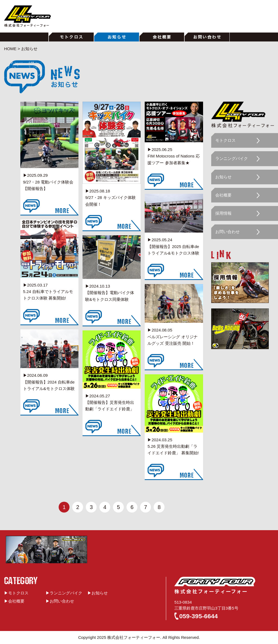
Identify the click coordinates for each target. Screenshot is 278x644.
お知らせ (223, 177)
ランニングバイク (232, 158)
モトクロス (225, 140)
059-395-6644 (198, 616)
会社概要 (223, 195)
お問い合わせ (228, 232)
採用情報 (223, 213)
